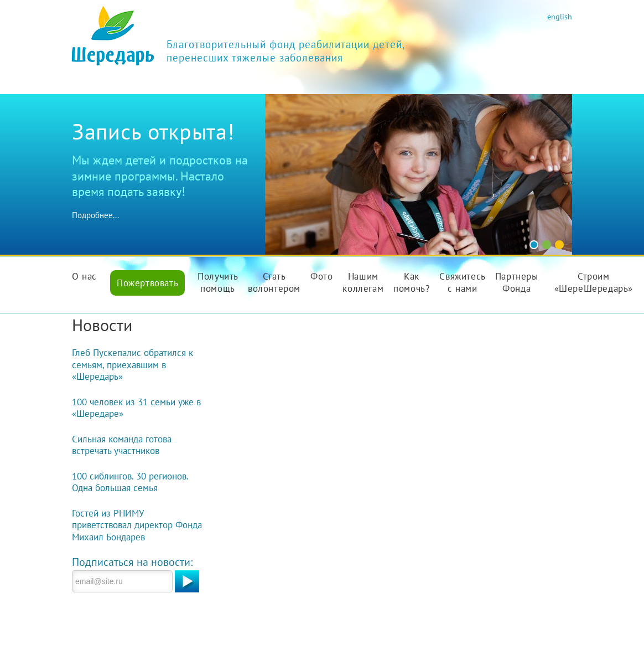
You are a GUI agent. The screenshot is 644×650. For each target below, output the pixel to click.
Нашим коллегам (363, 282)
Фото (321, 276)
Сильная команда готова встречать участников (122, 445)
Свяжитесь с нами (462, 282)
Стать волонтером (274, 282)
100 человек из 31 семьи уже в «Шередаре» (136, 408)
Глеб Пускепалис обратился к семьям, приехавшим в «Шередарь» (133, 365)
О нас (84, 276)
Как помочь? (411, 282)
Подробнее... (95, 215)
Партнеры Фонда (517, 282)
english (560, 16)
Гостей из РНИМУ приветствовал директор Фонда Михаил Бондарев (137, 525)
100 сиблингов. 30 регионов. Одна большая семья (130, 482)
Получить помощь (218, 282)
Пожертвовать (147, 283)
